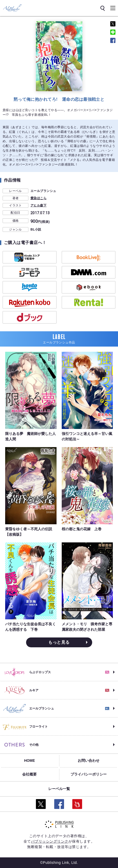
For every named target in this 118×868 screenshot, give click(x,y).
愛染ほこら (38, 198)
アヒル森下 (38, 205)
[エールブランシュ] (12, 8)
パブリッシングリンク (50, 841)
